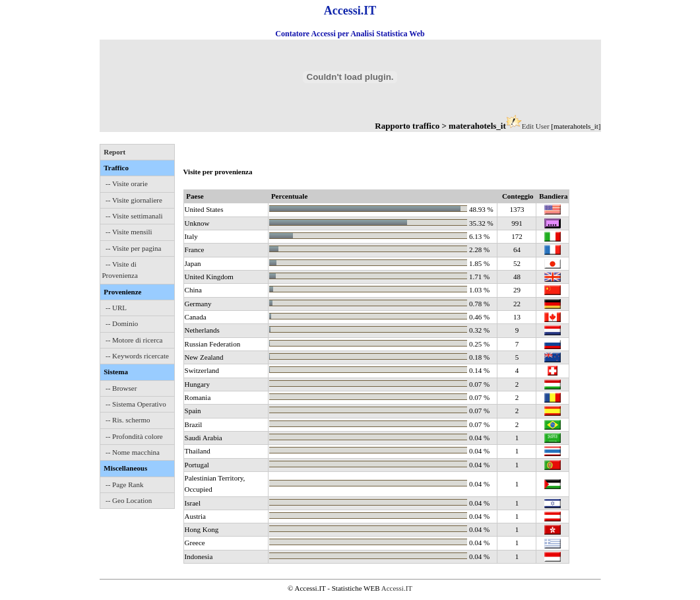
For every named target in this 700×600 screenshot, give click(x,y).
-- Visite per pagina (133, 248)
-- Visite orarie (127, 183)
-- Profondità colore (134, 436)
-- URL (116, 308)
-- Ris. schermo (128, 420)
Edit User (536, 126)
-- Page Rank (124, 484)
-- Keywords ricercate (137, 356)
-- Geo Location (129, 500)
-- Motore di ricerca (134, 340)
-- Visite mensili (129, 232)
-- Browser (121, 388)
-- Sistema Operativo (136, 404)
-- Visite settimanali (134, 216)
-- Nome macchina (133, 452)
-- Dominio (122, 323)
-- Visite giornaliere (134, 200)
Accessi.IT (397, 588)
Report (114, 152)
